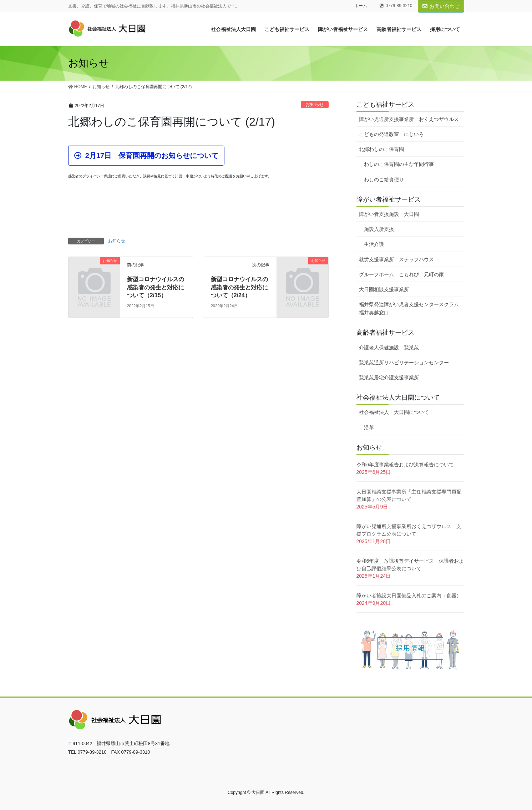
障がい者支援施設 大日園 (389, 214)
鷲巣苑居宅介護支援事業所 (389, 378)
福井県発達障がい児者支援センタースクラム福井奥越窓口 (409, 308)
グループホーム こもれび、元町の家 (401, 274)
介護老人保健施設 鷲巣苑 (389, 348)
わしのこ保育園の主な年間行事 (399, 164)
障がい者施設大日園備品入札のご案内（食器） (409, 596)
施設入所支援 (379, 229)
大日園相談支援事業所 (384, 289)
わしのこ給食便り (384, 179)
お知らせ (315, 104)
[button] (146, 156)
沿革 (369, 427)
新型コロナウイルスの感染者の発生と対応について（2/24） (239, 287)
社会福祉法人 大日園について (394, 412)
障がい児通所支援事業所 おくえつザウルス (409, 119)
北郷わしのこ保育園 (381, 149)
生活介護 (374, 244)
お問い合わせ (441, 6)
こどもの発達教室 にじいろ (391, 134)
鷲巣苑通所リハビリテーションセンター (404, 363)
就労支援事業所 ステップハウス (396, 259)
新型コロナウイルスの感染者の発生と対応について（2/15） (156, 287)
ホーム (361, 6)
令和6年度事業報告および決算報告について (405, 465)
